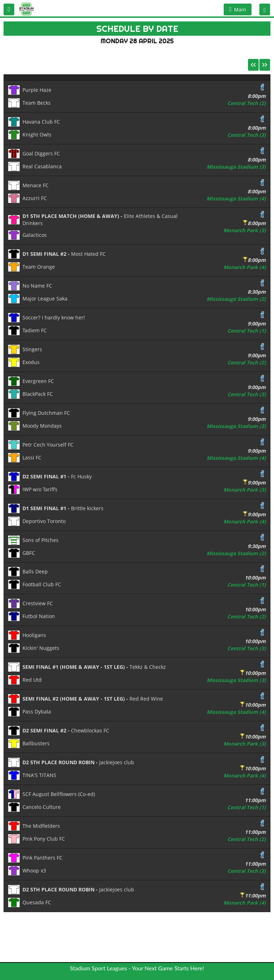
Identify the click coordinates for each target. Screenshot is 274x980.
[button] (9, 9)
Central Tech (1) (247, 331)
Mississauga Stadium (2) (236, 299)
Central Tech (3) (247, 135)
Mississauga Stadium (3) (236, 167)
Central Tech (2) (247, 103)
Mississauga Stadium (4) (236, 198)
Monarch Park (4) (245, 267)
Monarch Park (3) (245, 230)
